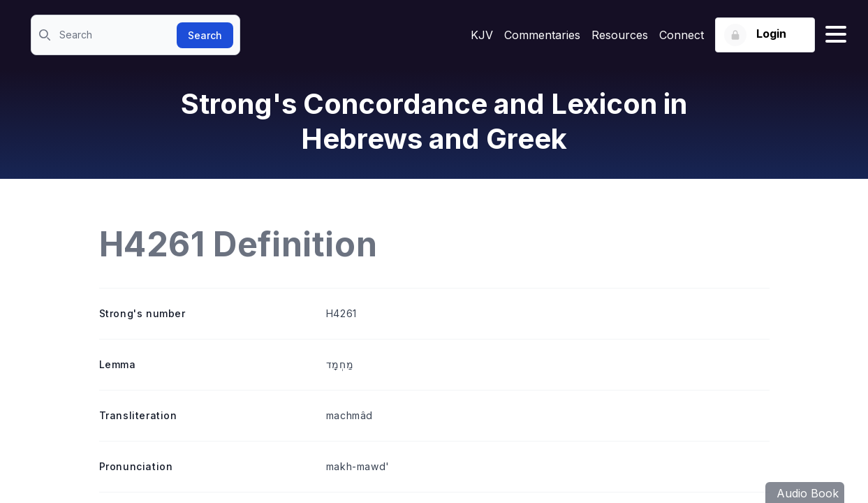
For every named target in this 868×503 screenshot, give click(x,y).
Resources (620, 35)
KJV (482, 35)
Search (205, 35)
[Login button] (765, 35)
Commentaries (542, 35)
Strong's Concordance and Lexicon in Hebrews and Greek (434, 121)
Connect (682, 35)
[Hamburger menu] (836, 35)
